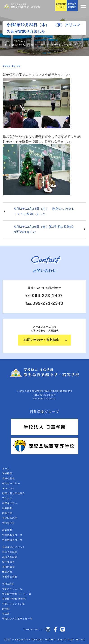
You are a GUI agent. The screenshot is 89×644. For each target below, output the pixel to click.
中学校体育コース (12, 540)
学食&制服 (8, 584)
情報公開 (7, 513)
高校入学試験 (10, 557)
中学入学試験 (10, 552)
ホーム (6, 469)
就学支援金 (9, 562)
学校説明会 (9, 523)
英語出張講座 (10, 518)
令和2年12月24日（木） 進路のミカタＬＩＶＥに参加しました (44, 211)
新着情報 (7, 508)
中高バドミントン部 (14, 604)
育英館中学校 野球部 (14, 599)
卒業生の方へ (10, 503)
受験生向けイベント (14, 547)
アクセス (7, 498)
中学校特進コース (12, 535)
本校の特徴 (9, 478)
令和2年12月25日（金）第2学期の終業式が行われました (44, 229)
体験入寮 (7, 572)
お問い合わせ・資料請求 (41, 340)
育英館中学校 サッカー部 (17, 594)
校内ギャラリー (11, 483)
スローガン (9, 488)
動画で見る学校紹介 (14, 493)
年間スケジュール (12, 589)
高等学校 (7, 530)
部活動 (6, 609)
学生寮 (6, 614)
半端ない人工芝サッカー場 (18, 619)
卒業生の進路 (10, 577)
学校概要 (7, 473)
